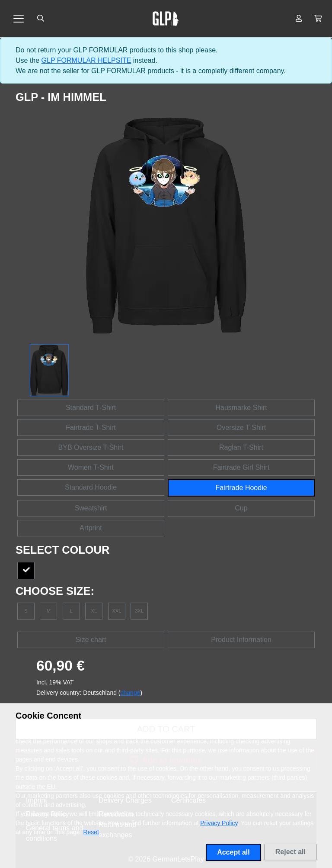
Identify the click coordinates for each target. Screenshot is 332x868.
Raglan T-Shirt (241, 447)
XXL (117, 611)
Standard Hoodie (91, 487)
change (131, 693)
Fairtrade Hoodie (241, 488)
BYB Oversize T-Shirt (91, 447)
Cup (241, 508)
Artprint (91, 528)
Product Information (241, 640)
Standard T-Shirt (91, 408)
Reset (91, 832)
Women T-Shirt (91, 467)
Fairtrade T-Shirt (91, 428)
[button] (318, 19)
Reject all (290, 852)
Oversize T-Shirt (241, 428)
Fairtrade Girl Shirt (241, 467)
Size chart (91, 640)
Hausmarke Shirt (241, 408)
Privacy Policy (219, 823)
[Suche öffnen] (41, 19)
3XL (139, 611)
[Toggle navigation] (19, 19)
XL (94, 611)
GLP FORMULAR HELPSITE (86, 60)
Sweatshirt (91, 508)
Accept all (233, 852)
